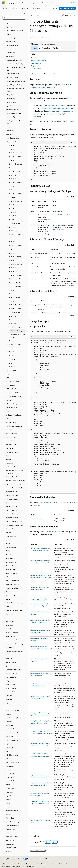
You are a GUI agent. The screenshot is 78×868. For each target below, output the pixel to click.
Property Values (36, 66)
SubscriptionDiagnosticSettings (62, 215)
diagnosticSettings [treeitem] (13, 77)
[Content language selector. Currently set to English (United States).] (11, 859)
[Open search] (68, 3)
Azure (38, 15)
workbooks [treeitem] (11, 131)
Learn (32, 15)
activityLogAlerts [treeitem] (12, 45)
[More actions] (75, 15)
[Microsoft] (4, 3)
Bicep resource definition (39, 61)
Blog (27, 864)
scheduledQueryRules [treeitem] (14, 113)
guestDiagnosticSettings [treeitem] (15, 85)
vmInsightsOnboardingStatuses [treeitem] (16, 122)
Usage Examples (36, 69)
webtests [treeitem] (10, 127)
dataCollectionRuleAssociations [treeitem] (16, 69)
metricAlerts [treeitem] (11, 98)
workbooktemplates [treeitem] (13, 138)
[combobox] (14, 18)
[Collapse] (25, 14)
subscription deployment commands (60, 111)
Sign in (73, 3)
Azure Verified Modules (48, 502)
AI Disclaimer (6, 864)
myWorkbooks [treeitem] (12, 102)
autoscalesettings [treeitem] (13, 49)
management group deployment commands (59, 108)
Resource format (36, 63)
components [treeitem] (11, 53)
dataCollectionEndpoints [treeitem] (15, 60)
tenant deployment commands (53, 105)
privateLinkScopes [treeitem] (13, 106)
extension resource (58, 229)
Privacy (44, 864)
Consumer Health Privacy (58, 864)
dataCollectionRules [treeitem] (13, 74)
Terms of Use (6, 867)
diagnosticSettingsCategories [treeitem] (16, 81)
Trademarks (16, 867)
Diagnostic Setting (36, 519)
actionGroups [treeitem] (12, 38)
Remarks (34, 58)
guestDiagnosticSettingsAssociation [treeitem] (16, 90)
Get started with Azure (67, 8)
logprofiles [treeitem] (11, 95)
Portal (55, 8)
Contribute (36, 864)
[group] (53, 163)
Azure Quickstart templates (49, 532)
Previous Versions (18, 864)
